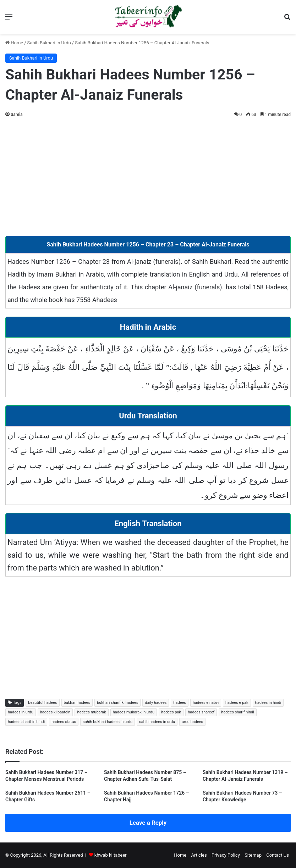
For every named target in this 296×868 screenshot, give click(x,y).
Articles (199, 855)
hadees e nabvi (206, 703)
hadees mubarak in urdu (134, 712)
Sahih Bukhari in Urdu (49, 43)
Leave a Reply (148, 823)
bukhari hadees (77, 703)
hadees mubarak (91, 712)
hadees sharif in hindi (26, 722)
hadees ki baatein (55, 712)
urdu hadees (192, 722)
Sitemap (253, 855)
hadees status (64, 722)
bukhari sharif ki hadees (117, 703)
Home (14, 43)
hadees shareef (201, 712)
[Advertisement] (148, 176)
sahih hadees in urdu (157, 722)
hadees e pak (237, 703)
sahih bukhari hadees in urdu (108, 722)
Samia (17, 115)
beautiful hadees (42, 703)
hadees (180, 703)
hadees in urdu (21, 712)
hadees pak (171, 712)
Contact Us (278, 855)
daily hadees (156, 703)
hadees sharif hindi (238, 712)
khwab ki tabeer (111, 855)
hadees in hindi (268, 703)
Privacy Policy (226, 855)
